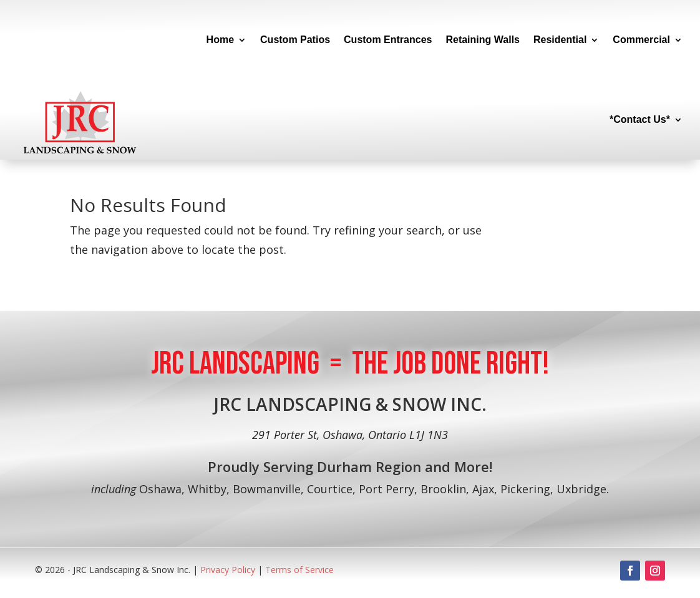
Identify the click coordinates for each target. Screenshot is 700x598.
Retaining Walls (483, 40)
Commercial (641, 40)
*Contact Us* (640, 119)
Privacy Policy (229, 570)
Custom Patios (295, 40)
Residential (560, 40)
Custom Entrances (388, 40)
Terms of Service (299, 570)
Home (220, 40)
